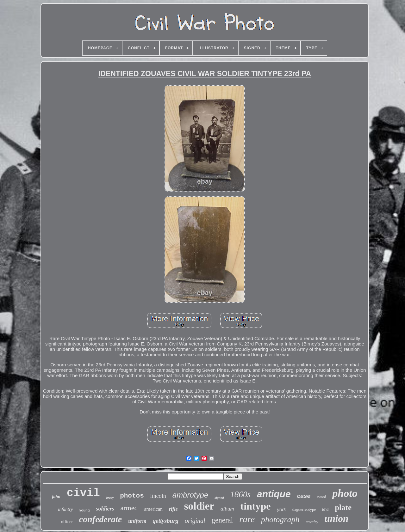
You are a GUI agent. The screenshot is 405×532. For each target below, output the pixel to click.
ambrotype (190, 495)
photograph (280, 520)
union (336, 519)
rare (247, 519)
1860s (241, 494)
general (222, 520)
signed (219, 498)
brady (110, 498)
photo (345, 493)
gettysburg (166, 521)
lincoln (158, 496)
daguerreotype (304, 509)
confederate (100, 519)
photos (132, 496)
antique (274, 494)
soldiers (105, 509)
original (195, 521)
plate (343, 508)
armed (129, 508)
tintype (255, 506)
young (85, 510)
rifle (173, 509)
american (153, 509)
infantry (65, 509)
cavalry (312, 522)
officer (67, 522)
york (281, 509)
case (304, 496)
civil (83, 493)
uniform (137, 521)
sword (321, 497)
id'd (325, 510)
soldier (199, 506)
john (56, 497)
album (227, 509)
